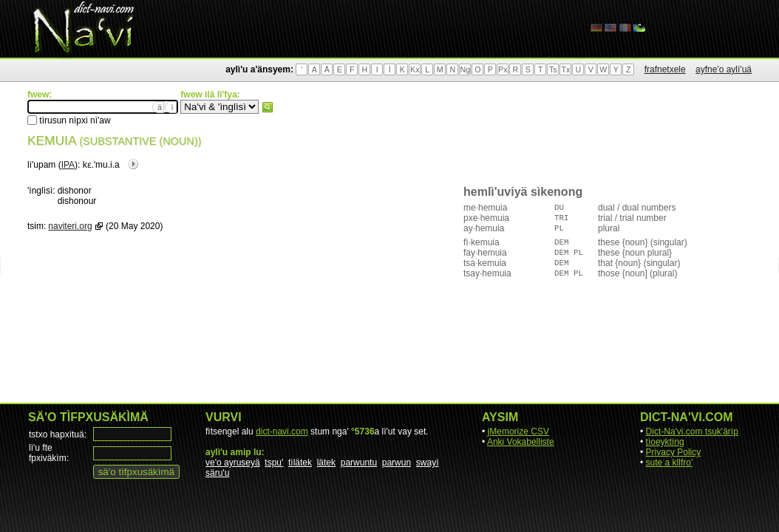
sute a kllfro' (670, 463)
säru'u (217, 473)
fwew (268, 107)
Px (503, 69)
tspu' (274, 463)
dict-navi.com (282, 432)
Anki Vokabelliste (521, 442)
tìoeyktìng (665, 442)
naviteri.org (70, 226)
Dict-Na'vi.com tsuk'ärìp (692, 432)
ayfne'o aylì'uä (724, 69)
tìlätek (300, 463)
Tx (565, 69)
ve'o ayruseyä (233, 463)
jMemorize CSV (518, 432)
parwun (397, 463)
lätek (326, 463)
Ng (465, 69)
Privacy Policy (674, 452)
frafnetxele (665, 69)
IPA (68, 165)
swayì (428, 463)
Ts (553, 69)
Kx (415, 69)
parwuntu (359, 463)
